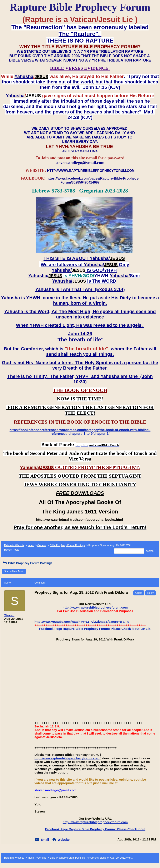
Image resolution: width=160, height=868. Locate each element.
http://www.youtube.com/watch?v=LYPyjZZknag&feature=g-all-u (82, 622)
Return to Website (14, 545)
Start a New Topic (14, 571)
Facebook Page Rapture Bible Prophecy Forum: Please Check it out (95, 829)
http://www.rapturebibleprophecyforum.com (95, 607)
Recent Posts (12, 550)
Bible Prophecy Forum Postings (67, 545)
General (42, 545)
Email (45, 840)
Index (31, 545)
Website (64, 840)
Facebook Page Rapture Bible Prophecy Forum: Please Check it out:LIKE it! (95, 629)
